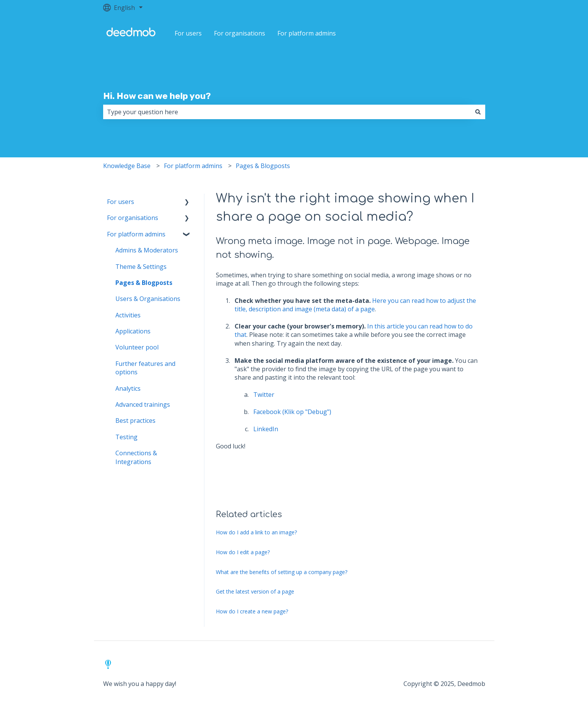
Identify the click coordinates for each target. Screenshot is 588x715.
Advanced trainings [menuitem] (143, 404)
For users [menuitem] (121, 202)
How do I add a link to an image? (256, 532)
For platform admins (307, 33)
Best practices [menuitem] (135, 421)
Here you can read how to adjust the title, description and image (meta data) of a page (355, 305)
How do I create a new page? (252, 611)
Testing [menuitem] (126, 437)
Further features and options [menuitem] (145, 368)
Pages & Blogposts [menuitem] (144, 283)
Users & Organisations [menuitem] (148, 299)
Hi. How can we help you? (157, 96)
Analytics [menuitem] (128, 388)
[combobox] (287, 112)
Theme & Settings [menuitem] (141, 267)
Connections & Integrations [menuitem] (136, 457)
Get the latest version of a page (255, 591)
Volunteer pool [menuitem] (137, 347)
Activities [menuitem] (128, 315)
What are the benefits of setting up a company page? (282, 572)
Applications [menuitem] (133, 331)
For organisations (240, 33)
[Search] (478, 112)
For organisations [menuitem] (133, 218)
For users (188, 33)
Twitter (264, 395)
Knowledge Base (127, 166)
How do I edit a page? (243, 552)
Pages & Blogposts (263, 166)
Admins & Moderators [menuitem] (147, 250)
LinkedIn (266, 429)
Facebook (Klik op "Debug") (292, 412)
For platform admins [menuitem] (136, 234)
